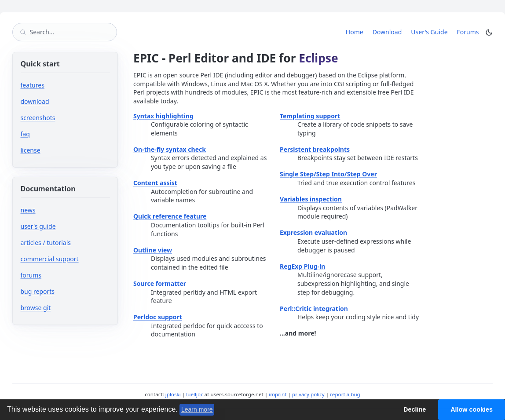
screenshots (38, 118)
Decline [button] (415, 409)
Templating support (310, 116)
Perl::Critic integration (314, 309)
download (35, 101)
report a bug (345, 394)
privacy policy (308, 394)
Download (387, 32)
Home (355, 32)
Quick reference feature (170, 216)
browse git (62, 308)
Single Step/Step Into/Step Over (328, 174)
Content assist (155, 183)
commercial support (50, 259)
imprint (278, 394)
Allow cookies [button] (472, 409)
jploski (173, 394)
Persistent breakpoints (315, 149)
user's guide (38, 226)
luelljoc (194, 394)
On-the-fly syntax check (170, 149)
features (33, 85)
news (28, 210)
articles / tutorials (46, 243)
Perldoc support (158, 317)
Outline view (153, 250)
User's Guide (429, 32)
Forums (470, 32)
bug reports (64, 291)
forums (57, 275)
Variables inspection (311, 199)
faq (25, 134)
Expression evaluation (313, 232)
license (31, 150)
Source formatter (160, 283)
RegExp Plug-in (302, 266)
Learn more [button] (197, 409)
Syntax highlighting (163, 116)
